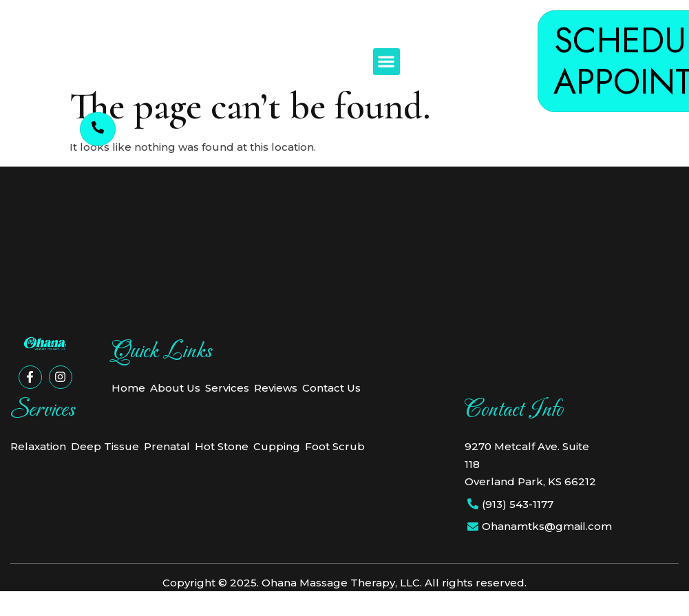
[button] (386, 62)
